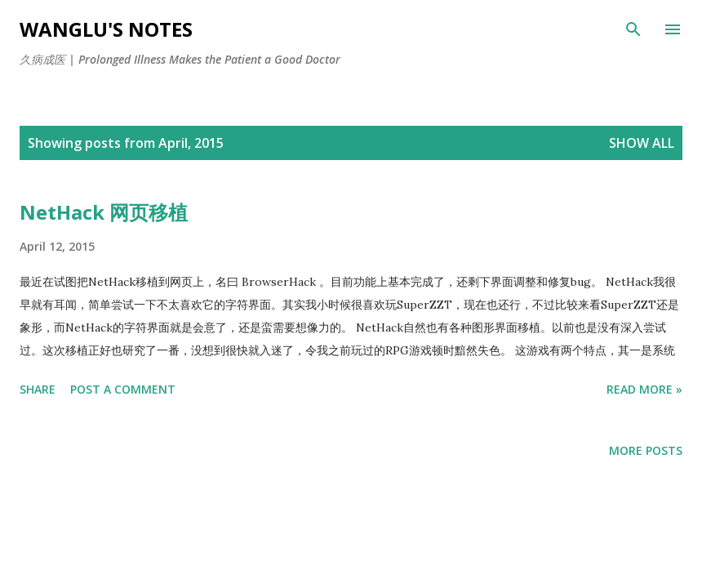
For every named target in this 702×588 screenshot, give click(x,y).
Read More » (644, 389)
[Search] (633, 29)
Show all (642, 143)
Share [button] (38, 389)
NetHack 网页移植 (104, 212)
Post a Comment (123, 389)
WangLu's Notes (106, 29)
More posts (646, 450)
